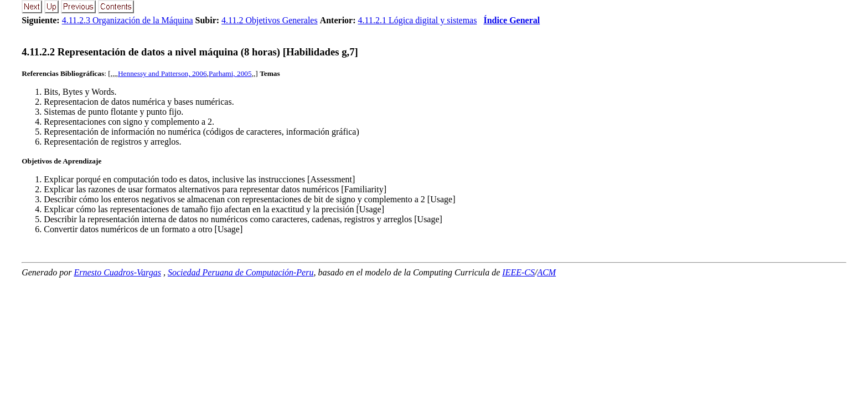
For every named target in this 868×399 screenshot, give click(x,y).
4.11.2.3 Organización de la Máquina (128, 20)
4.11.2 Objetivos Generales (270, 20)
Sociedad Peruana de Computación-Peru (241, 272)
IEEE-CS (518, 272)
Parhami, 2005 (230, 73)
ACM (546, 272)
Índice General (512, 20)
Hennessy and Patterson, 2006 (162, 73)
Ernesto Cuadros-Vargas (117, 272)
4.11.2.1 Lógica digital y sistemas (418, 20)
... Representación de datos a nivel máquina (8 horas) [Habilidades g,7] (190, 52)
